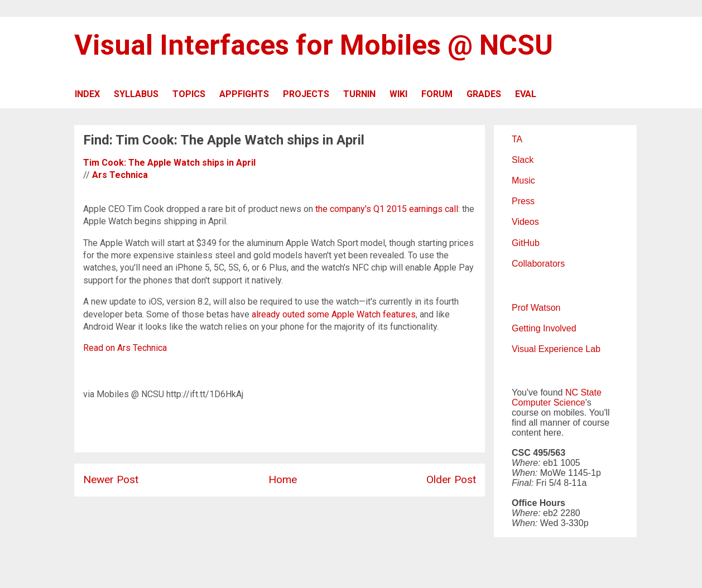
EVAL (526, 94)
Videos (525, 222)
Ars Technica (120, 175)
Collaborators (538, 264)
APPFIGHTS (244, 94)
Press (523, 201)
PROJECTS (306, 94)
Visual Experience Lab (556, 349)
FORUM (437, 94)
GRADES (484, 94)
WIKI (398, 94)
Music (523, 180)
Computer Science (549, 403)
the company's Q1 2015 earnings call (387, 209)
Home (283, 479)
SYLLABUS (136, 94)
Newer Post (111, 479)
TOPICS (189, 94)
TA (517, 139)
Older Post (451, 479)
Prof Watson (536, 308)
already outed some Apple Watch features (334, 314)
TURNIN (359, 94)
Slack (523, 160)
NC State (583, 392)
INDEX (87, 94)
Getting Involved (544, 328)
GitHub (526, 243)
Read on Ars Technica (125, 348)
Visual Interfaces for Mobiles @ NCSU (314, 45)
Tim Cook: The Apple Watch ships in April (169, 163)
